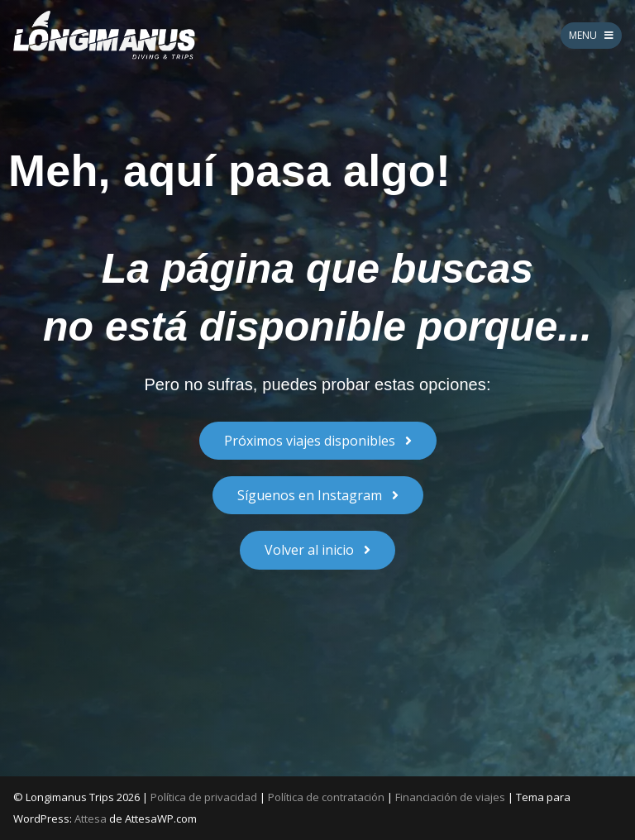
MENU (591, 35)
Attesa (91, 819)
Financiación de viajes (450, 797)
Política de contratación (326, 797)
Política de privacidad (204, 797)
